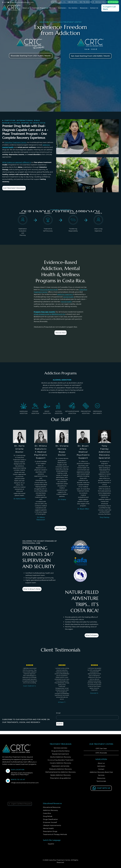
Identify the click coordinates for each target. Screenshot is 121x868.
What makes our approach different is (17, 162)
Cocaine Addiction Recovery (60, 763)
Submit (60, 727)
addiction (46, 145)
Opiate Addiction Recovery (60, 775)
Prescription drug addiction (60, 778)
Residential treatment (60, 754)
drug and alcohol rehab (49, 290)
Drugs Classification (50, 820)
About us (101, 763)
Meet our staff (61, 529)
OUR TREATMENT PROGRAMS (16, 188)
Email (58, 717)
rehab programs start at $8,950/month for (49, 314)
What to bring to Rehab (34, 591)
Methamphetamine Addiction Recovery (60, 772)
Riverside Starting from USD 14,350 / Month (31, 56)
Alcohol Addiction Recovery (60, 757)
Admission (101, 766)
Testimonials (101, 781)
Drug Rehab (48, 817)
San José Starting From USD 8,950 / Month (90, 56)
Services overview (60, 748)
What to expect (89, 638)
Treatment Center (19, 142)
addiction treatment (65, 294)
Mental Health (48, 829)
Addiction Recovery (50, 811)
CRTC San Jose (101, 749)
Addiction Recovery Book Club (101, 772)
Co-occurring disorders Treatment (60, 760)
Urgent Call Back (109, 8)
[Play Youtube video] (87, 137)
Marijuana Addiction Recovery (60, 769)
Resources (101, 778)
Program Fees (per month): (44, 312)
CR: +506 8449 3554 (99, 2)
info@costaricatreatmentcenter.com (25, 783)
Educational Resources (52, 808)
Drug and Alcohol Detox (60, 751)
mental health (8, 147)
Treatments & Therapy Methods (55, 835)
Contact (101, 769)
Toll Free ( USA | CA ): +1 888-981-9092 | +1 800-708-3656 (71, 2)
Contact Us (94, 8)
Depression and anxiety (60, 766)
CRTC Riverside (101, 753)
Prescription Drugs (50, 832)
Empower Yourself (50, 823)
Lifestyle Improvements (52, 826)
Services (101, 775)
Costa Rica (8, 142)
